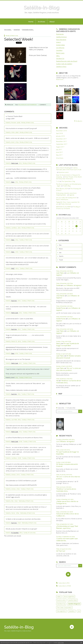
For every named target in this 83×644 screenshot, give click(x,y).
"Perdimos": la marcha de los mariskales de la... (66, 490)
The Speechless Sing (68, 181)
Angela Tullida (60, 45)
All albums (79, 121)
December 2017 (61, 139)
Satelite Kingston (74, 604)
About (52, 22)
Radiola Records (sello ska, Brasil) (67, 61)
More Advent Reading (63, 168)
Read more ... (60, 79)
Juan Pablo (60, 273)
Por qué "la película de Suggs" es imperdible (67, 344)
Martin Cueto (15, 163)
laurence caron (64, 172)
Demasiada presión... (28, 30)
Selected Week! (19, 39)
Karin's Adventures (62, 199)
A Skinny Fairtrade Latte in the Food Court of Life (69, 169)
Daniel (58, 285)
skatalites (72, 611)
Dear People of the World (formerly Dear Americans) (69, 178)
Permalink (9, 105)
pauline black (23, 105)
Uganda (72, 195)
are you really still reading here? (66, 198)
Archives (41, 22)
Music (61, 249)
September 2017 (62, 144)
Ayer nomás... (8, 30)
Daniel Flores (61, 308)
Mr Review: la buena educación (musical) (68, 357)
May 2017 (59, 155)
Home (31, 22)
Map (60, 394)
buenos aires (61, 600)
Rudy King (14, 301)
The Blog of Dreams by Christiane (68, 208)
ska (60, 252)
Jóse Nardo (60, 296)
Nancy (58, 343)
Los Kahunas (60, 48)
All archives (60, 158)
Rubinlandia (60, 34)
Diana (13, 182)
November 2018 (61, 131)
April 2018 (59, 133)
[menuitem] (31, 22)
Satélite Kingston (61, 37)
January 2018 (60, 136)
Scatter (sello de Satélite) (64, 64)
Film (60, 245)
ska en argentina (69, 596)
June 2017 (59, 152)
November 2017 (61, 141)
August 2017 (60, 147)
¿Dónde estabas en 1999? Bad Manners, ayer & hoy (67, 527)
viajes (59, 596)
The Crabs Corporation (64, 607)
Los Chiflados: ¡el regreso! (72, 285)
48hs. (58, 56)
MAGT (13, 268)
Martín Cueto (60, 53)
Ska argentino (61, 611)
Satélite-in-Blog (41, 7)
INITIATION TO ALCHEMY (63, 207)
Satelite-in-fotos (61, 66)
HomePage (17, 30)
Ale (57, 381)
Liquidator (59, 50)
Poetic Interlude (66, 204)
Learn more (61, 643)
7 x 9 (58, 181)
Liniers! (58, 42)
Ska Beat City (60, 58)
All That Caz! (61, 551)
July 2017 (59, 150)
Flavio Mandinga (61, 40)
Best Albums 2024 (62, 189)
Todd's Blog (67, 186)
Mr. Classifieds (15, 533)
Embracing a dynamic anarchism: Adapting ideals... (67, 194)
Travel (61, 260)
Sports (61, 256)
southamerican (32, 105)
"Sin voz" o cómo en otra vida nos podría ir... (68, 369)
